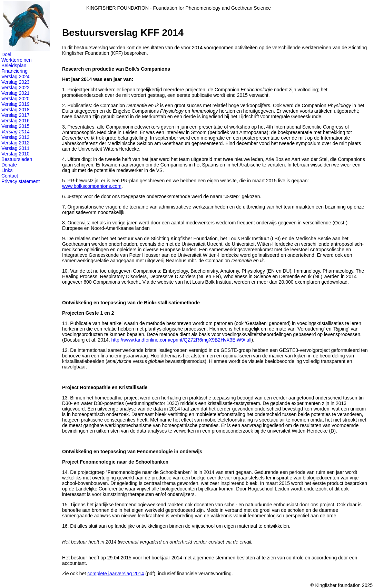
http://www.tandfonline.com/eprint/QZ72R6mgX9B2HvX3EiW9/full (181, 340)
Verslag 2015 (16, 126)
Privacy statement (21, 181)
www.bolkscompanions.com (92, 186)
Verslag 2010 (16, 154)
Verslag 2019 (16, 104)
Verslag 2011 (16, 148)
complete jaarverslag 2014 (116, 574)
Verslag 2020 (16, 99)
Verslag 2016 (16, 121)
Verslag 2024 (16, 77)
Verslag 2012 (16, 143)
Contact (10, 176)
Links (7, 170)
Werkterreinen (17, 60)
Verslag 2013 (16, 137)
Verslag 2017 (16, 115)
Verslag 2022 (16, 88)
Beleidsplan (14, 65)
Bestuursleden (17, 159)
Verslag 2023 (16, 82)
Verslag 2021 (16, 93)
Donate (9, 165)
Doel (6, 54)
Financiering (14, 71)
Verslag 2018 (16, 110)
